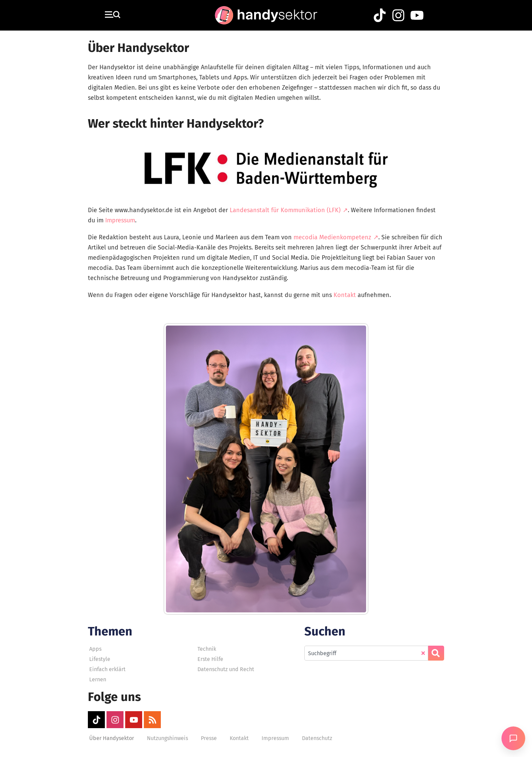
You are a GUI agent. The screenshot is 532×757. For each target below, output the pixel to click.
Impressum (120, 220)
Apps (95, 649)
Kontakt (345, 295)
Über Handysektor (112, 738)
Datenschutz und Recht (226, 669)
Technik (207, 649)
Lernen (98, 679)
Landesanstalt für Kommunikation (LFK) (285, 210)
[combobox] (366, 653)
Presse (209, 738)
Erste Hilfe (210, 659)
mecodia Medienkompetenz (332, 237)
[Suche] (436, 653)
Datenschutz (317, 738)
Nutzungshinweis (167, 738)
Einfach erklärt (107, 669)
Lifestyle (100, 659)
